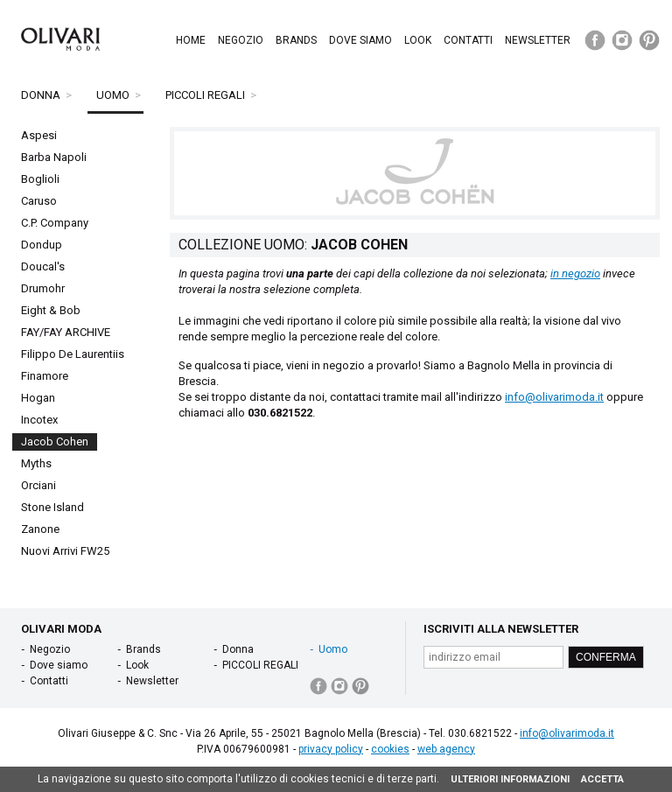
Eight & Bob (51, 310)
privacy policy (331, 749)
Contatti (468, 40)
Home (191, 40)
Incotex (39, 420)
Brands (296, 40)
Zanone (40, 529)
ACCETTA (602, 779)
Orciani (38, 485)
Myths (36, 463)
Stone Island (52, 507)
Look (418, 40)
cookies (390, 749)
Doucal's (43, 266)
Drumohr (43, 288)
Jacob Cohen (55, 442)
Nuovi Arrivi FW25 (65, 551)
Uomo (113, 95)
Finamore (45, 376)
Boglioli (40, 179)
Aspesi (39, 135)
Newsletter (538, 40)
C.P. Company (55, 223)
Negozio (241, 40)
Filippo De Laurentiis (73, 354)
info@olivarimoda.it (554, 397)
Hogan (38, 398)
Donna (41, 95)
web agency (446, 749)
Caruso (39, 201)
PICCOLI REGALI (205, 95)
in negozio (575, 273)
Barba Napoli (54, 157)
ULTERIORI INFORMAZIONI (510, 779)
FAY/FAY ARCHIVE (66, 332)
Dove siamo (360, 40)
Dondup (42, 245)
